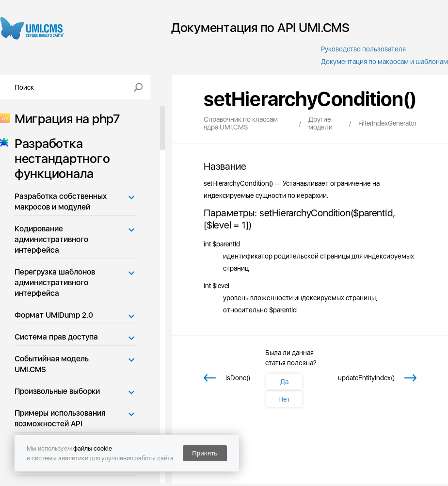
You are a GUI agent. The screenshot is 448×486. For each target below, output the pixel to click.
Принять (205, 453)
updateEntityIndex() (366, 378)
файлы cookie (93, 448)
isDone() (238, 378)
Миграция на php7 (64, 119)
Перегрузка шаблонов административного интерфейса (55, 283)
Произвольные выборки (57, 391)
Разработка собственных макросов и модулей (61, 202)
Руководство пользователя (363, 49)
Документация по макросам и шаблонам (384, 62)
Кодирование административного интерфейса (51, 239)
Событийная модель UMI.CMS (52, 364)
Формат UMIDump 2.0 (54, 315)
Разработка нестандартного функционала (59, 158)
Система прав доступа (56, 337)
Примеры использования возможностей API (60, 418)
